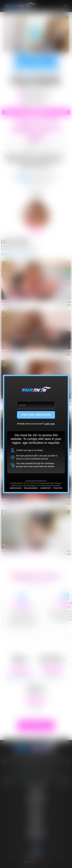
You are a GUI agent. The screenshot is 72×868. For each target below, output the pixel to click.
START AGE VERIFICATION (36, 415)
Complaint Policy (46, 488)
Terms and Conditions (31, 488)
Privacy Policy (58, 488)
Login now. (49, 424)
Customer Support (15, 488)
